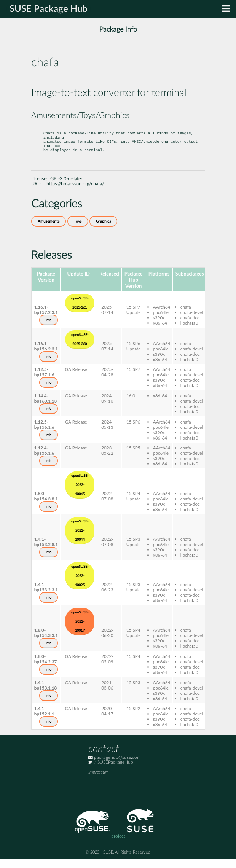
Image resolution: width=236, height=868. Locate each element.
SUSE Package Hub (49, 9)
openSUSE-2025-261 (80, 312)
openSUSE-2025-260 (80, 349)
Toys (78, 231)
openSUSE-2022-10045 (80, 494)
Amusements (49, 231)
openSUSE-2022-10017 (80, 631)
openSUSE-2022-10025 (80, 585)
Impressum (98, 781)
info (49, 329)
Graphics (103, 231)
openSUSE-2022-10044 (80, 540)
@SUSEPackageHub (111, 772)
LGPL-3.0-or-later (65, 188)
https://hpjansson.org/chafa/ (75, 193)
